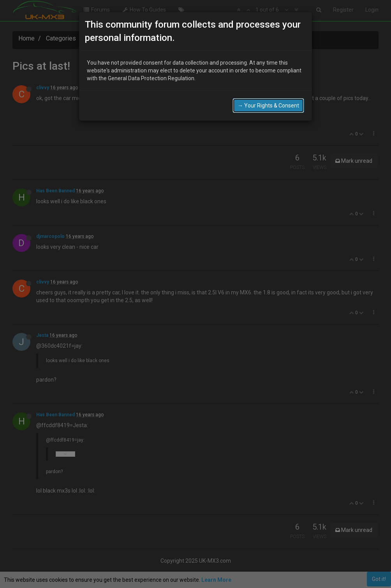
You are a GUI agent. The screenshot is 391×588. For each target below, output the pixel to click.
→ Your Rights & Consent (268, 106)
